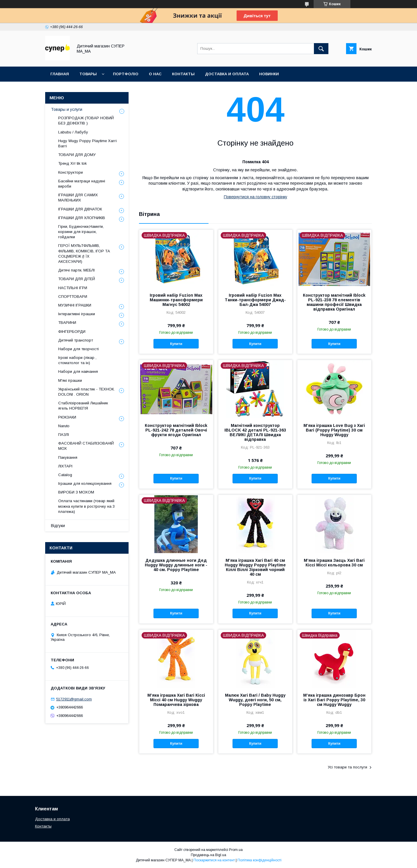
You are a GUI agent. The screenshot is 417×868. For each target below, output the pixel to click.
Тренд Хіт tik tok (73, 163)
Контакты (43, 826)
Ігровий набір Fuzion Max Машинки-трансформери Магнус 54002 (176, 300)
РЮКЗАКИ (67, 417)
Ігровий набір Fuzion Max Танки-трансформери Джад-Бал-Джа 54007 (255, 300)
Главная (60, 74)
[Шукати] (321, 49)
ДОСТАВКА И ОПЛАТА (227, 74)
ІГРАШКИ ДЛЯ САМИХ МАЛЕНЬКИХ (78, 198)
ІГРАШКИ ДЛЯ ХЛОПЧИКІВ (82, 218)
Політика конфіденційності (259, 860)
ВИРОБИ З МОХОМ (76, 492)
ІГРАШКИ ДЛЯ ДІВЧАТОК (80, 209)
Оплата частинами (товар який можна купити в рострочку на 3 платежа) (86, 506)
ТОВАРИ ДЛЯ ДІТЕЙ (77, 279)
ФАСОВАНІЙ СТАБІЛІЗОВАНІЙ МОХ (86, 446)
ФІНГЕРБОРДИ (72, 332)
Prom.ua (236, 850)
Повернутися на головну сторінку (256, 197)
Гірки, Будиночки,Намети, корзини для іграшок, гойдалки (81, 232)
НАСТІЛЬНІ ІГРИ (73, 288)
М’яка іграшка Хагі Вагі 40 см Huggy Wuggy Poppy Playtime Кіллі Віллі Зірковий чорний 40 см (255, 567)
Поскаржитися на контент (214, 860)
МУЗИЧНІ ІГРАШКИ (75, 305)
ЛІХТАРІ (65, 466)
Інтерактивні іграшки (77, 314)
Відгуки (58, 526)
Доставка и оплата (52, 819)
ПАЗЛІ (64, 435)
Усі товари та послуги (348, 767)
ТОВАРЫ (88, 74)
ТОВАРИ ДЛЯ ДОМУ (77, 155)
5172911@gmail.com (74, 699)
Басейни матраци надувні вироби (82, 184)
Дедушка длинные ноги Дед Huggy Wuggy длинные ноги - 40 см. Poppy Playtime (176, 565)
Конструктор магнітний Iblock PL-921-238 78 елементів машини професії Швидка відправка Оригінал (334, 302)
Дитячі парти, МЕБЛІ (76, 270)
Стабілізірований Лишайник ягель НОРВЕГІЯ (83, 406)
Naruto (64, 426)
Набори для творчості (78, 349)
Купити (176, 344)
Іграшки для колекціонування (85, 483)
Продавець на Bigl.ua (209, 855)
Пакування (68, 457)
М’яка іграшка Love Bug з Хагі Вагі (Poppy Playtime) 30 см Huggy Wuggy (334, 430)
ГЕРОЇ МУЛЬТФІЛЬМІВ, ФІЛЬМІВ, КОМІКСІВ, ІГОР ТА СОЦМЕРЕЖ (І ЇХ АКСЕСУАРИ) (84, 254)
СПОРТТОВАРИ (73, 297)
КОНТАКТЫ (183, 74)
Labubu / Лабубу (73, 132)
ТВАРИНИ (67, 323)
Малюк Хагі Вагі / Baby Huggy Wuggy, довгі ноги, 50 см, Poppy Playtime (255, 700)
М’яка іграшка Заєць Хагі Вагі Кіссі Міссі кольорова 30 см (334, 563)
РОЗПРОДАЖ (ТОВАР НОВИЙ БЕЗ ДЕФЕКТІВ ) (86, 121)
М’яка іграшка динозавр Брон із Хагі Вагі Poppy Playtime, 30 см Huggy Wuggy (334, 700)
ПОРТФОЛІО (126, 74)
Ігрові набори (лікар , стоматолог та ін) (77, 360)
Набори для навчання (78, 371)
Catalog (65, 475)
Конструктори (71, 172)
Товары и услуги (67, 109)
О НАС (155, 74)
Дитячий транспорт (76, 340)
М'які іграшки (70, 380)
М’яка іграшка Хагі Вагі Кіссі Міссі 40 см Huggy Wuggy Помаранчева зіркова (176, 700)
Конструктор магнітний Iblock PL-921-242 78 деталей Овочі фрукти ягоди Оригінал (176, 430)
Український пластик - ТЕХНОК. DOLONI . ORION (86, 392)
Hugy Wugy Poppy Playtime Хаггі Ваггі (87, 143)
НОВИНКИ (269, 74)
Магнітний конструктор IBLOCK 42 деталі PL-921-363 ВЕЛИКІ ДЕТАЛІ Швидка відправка (255, 432)
